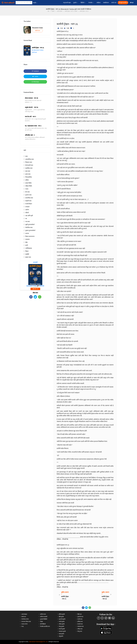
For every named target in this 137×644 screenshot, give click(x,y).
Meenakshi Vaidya (37, 28)
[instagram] (102, 618)
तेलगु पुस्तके (61, 626)
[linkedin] (113, 618)
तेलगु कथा (80, 631)
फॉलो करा (37, 31)
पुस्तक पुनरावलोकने (30, 230)
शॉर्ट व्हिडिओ (43, 624)
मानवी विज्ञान (29, 204)
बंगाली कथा (80, 624)
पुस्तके (76, 3)
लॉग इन (132, 3)
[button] (31, 3)
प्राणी (27, 245)
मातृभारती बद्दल (67, 3)
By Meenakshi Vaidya (38, 50)
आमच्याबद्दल (24, 614)
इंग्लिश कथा (80, 621)
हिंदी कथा (80, 614)
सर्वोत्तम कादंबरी (44, 617)
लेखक (42, 621)
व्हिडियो (83, 3)
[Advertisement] (35, 314)
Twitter (35, 76)
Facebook (35, 71)
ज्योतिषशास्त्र (29, 248)
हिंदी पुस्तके (61, 617)
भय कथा (28, 222)
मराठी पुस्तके (62, 621)
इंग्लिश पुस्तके (62, 614)
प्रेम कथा (27, 192)
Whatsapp (35, 82)
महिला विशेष (29, 186)
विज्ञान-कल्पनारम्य (30, 236)
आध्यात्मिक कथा (30, 159)
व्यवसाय (27, 239)
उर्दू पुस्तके (61, 636)
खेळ (26, 242)
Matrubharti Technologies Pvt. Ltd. (38, 642)
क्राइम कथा (28, 257)
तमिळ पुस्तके (62, 624)
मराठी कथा (34, 52)
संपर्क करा (114, 3)
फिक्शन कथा (29, 162)
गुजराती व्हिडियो (44, 619)
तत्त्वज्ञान (27, 207)
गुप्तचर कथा (28, 195)
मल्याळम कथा (81, 626)
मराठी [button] (35, 3)
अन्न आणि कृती (29, 216)
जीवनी (27, 213)
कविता (27, 180)
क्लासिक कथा (29, 168)
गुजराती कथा (80, 617)
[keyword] (24, 3)
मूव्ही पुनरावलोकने (30, 225)
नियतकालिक (29, 177)
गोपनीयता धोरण (25, 619)
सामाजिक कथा (29, 198)
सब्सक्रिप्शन (106, 3)
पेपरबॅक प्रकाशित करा (45, 626)
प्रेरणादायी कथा (29, 165)
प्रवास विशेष (28, 183)
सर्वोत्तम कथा (43, 614)
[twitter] (106, 618)
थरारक (27, 233)
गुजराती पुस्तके (62, 619)
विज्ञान (27, 251)
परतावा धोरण (25, 624)
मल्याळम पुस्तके (62, 631)
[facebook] (99, 618)
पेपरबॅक (91, 3)
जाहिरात (99, 3)
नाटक (27, 189)
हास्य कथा (28, 174)
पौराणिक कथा (29, 227)
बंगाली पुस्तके (62, 629)
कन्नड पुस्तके (61, 634)
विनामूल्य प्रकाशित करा (123, 3)
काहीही (27, 254)
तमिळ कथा (80, 629)
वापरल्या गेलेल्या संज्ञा (26, 621)
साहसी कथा (28, 201)
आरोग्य (27, 210)
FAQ (23, 626)
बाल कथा (28, 171)
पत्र (26, 219)
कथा (26, 156)
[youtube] (110, 618)
